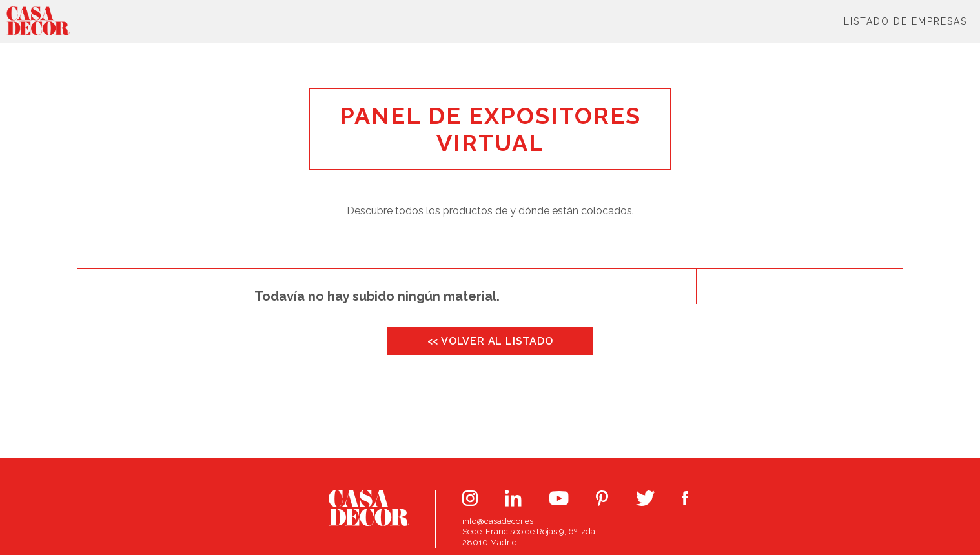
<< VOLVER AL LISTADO (490, 341)
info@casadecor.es (498, 521)
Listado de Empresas (905, 21)
